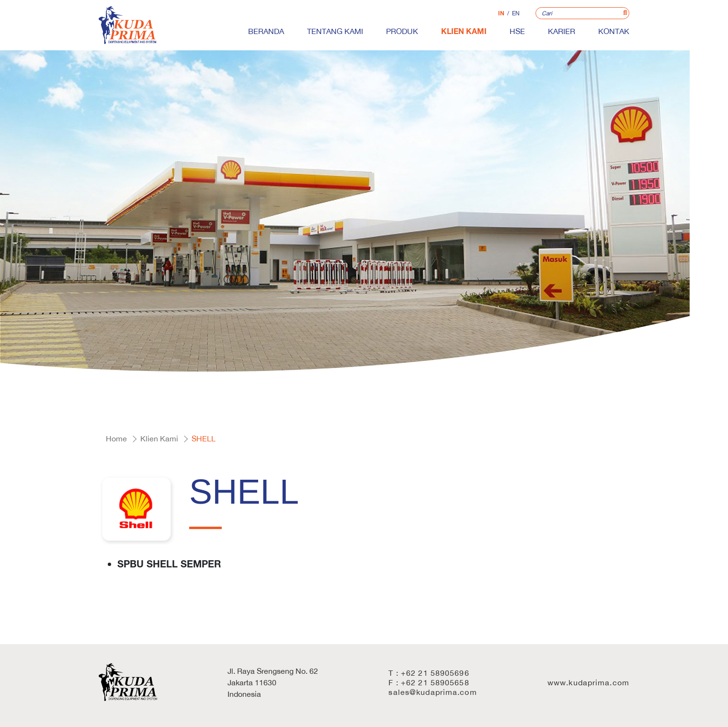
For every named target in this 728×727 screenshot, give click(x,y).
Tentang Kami (335, 31)
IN (501, 13)
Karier (562, 31)
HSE (517, 31)
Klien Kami (464, 31)
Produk (402, 31)
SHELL (204, 439)
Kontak (614, 31)
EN (516, 13)
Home (116, 439)
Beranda (266, 31)
